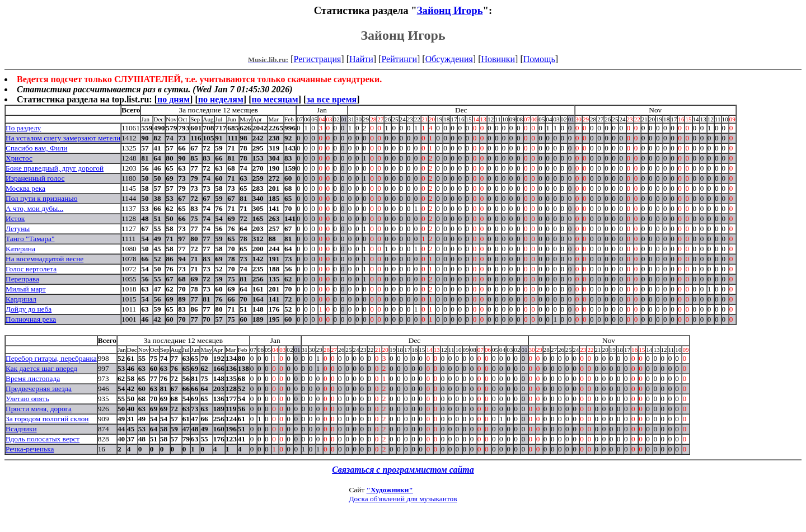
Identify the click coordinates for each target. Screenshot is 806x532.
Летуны (18, 229)
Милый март (26, 289)
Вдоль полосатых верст (43, 439)
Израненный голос (35, 178)
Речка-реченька (30, 449)
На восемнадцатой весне (44, 259)
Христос (19, 158)
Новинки (498, 59)
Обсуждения (449, 59)
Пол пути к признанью (41, 198)
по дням (174, 99)
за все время (331, 99)
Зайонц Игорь (450, 10)
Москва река (25, 188)
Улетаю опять (27, 399)
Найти (361, 59)
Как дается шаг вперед (41, 368)
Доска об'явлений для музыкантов (403, 499)
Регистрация (318, 59)
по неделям (221, 99)
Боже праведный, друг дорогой (55, 168)
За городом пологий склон (47, 419)
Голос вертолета (31, 269)
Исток (15, 218)
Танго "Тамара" (30, 239)
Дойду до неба (29, 309)
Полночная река (31, 319)
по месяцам (275, 99)
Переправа (22, 279)
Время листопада (33, 378)
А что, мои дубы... (34, 208)
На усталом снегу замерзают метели (63, 138)
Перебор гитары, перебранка (51, 358)
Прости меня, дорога (39, 409)
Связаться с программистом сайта (403, 470)
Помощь (539, 59)
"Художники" (390, 490)
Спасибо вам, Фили (36, 148)
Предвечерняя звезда (39, 389)
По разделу (23, 128)
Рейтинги (399, 59)
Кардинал (21, 299)
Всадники (21, 429)
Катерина (20, 249)
